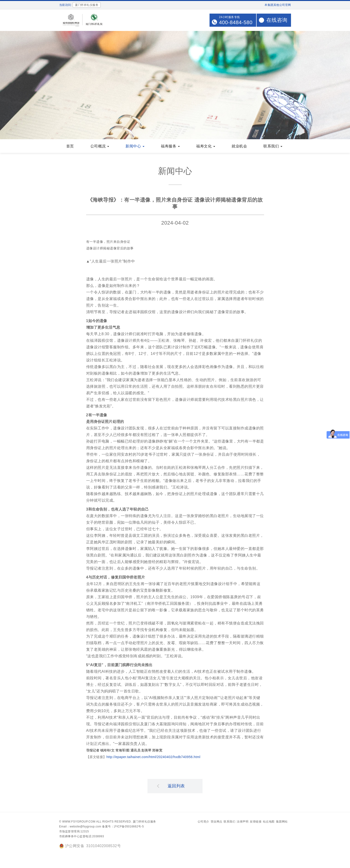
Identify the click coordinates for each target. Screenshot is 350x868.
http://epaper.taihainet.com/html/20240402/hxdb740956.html (153, 757)
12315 (85, 832)
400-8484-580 (236, 22)
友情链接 (256, 822)
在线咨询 (277, 20)
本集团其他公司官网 (278, 5)
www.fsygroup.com (79, 822)
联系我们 (229, 822)
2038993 (98, 837)
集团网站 (282, 822)
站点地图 (269, 822)
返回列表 (171, 786)
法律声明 (243, 822)
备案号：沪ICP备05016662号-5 (123, 827)
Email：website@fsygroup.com (80, 827)
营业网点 (217, 822)
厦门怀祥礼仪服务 (144, 822)
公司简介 (203, 822)
